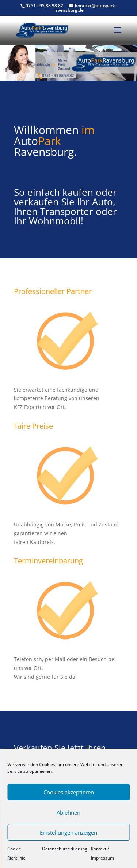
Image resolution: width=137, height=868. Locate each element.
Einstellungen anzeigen (68, 832)
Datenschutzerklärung (65, 849)
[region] (68, 63)
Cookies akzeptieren (69, 792)
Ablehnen (68, 812)
